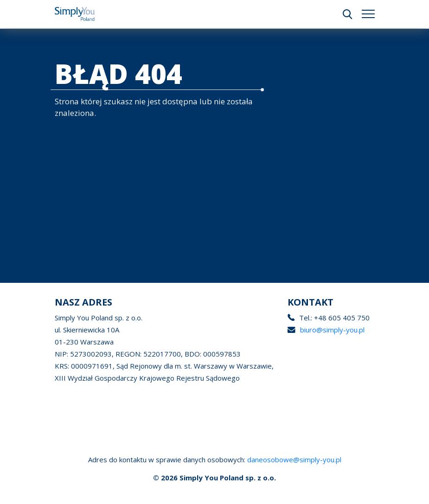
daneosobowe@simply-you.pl (294, 459)
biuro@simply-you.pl (331, 330)
